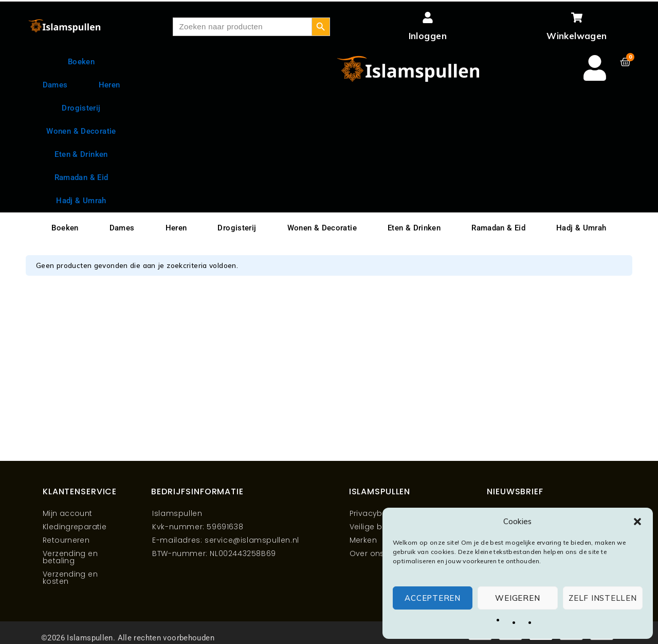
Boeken (81, 62)
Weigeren (517, 598)
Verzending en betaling (70, 557)
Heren (109, 85)
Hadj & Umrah (581, 228)
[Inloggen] (428, 17)
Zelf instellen (603, 598)
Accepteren (433, 598)
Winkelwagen (577, 36)
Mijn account (68, 513)
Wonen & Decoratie (81, 131)
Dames (55, 85)
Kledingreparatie (75, 527)
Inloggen (428, 36)
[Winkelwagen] (577, 17)
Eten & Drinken (81, 154)
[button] (637, 522)
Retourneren (66, 540)
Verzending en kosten (70, 578)
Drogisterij (81, 108)
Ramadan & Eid (81, 177)
